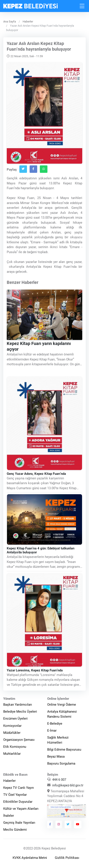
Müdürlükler (12, 733)
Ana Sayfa (10, 21)
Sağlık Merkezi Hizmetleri (58, 740)
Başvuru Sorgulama (61, 763)
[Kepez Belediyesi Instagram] (59, 824)
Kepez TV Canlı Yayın (18, 788)
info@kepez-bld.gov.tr (68, 785)
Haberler (28, 21)
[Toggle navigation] (82, 6)
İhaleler (9, 816)
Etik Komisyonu (15, 747)
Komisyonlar (12, 726)
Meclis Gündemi (15, 830)
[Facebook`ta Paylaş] (33, 169)
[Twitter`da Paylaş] (23, 169)
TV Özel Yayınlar (15, 795)
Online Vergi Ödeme (62, 705)
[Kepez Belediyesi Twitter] (68, 824)
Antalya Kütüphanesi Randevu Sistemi (62, 714)
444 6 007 (59, 780)
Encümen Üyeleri (15, 719)
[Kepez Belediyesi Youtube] (78, 824)
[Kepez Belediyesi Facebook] (50, 824)
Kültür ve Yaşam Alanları (21, 809)
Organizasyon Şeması (19, 740)
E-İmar (52, 731)
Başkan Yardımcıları (18, 705)
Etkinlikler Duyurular (18, 802)
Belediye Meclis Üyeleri (20, 712)
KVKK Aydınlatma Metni (30, 858)
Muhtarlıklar (12, 754)
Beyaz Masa (56, 756)
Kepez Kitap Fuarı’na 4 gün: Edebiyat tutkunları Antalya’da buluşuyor (41, 550)
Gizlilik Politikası (67, 858)
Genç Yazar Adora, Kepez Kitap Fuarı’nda (36, 474)
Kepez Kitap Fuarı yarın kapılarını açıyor (39, 346)
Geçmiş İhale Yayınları (19, 823)
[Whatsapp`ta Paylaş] (44, 169)
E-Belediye (55, 724)
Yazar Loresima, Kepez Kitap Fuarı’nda (35, 670)
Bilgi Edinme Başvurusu (64, 750)
